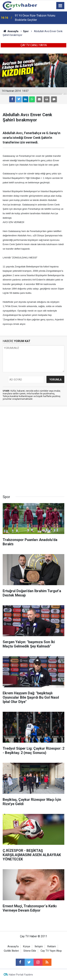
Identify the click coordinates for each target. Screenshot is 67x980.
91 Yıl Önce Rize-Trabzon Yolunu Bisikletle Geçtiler (35, 18)
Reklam (52, 947)
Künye (27, 947)
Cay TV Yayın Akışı (51, 951)
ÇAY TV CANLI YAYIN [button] (34, 45)
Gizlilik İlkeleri (11, 951)
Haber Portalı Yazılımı (21, 975)
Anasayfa (13, 947)
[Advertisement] (33, 451)
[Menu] (60, 6)
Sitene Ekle (30, 951)
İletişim (39, 947)
